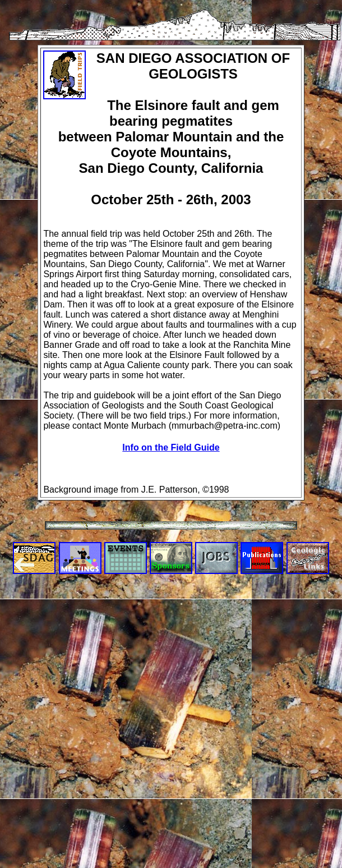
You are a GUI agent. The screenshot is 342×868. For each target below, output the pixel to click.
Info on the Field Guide (171, 447)
